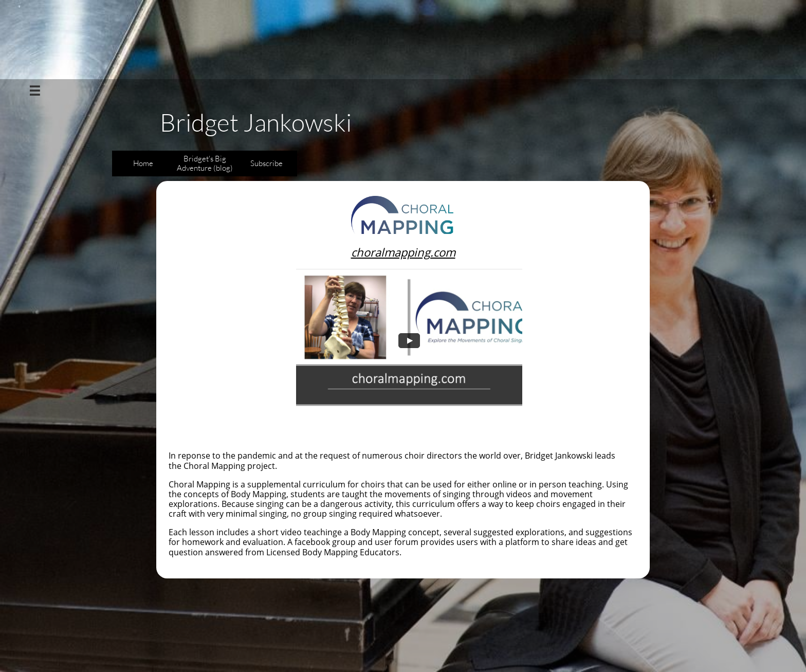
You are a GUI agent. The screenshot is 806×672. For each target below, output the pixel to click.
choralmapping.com (403, 252)
